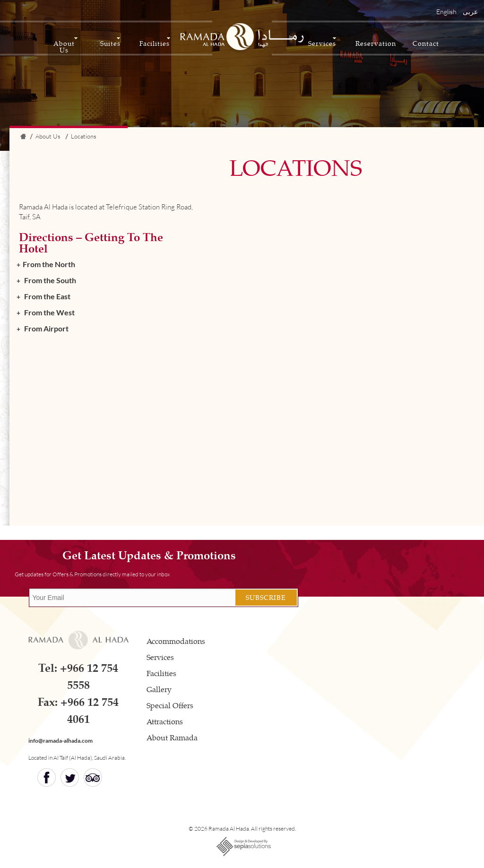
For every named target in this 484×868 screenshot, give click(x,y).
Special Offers (170, 705)
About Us (64, 47)
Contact (426, 43)
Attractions (165, 721)
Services (322, 43)
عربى (470, 12)
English (446, 12)
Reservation (376, 43)
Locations (84, 136)
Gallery (159, 689)
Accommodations (176, 641)
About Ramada (172, 737)
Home (23, 138)
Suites (110, 43)
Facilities (155, 43)
